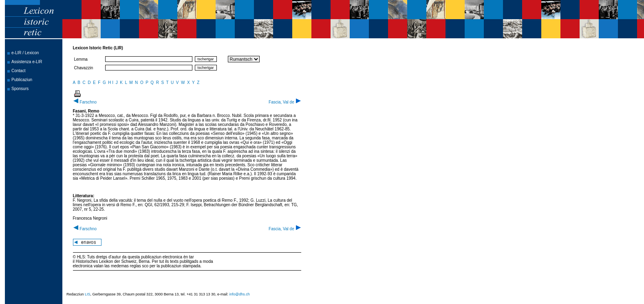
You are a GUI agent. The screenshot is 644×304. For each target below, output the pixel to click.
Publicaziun (22, 80)
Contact (18, 71)
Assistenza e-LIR (27, 62)
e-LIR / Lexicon (25, 53)
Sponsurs (20, 89)
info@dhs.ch (240, 294)
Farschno (85, 102)
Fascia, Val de (285, 102)
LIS (88, 294)
